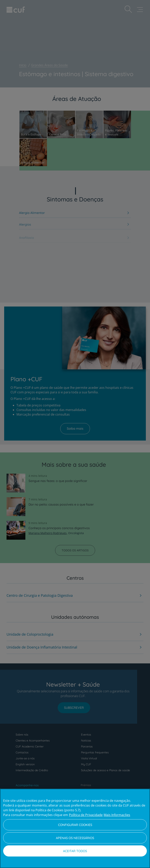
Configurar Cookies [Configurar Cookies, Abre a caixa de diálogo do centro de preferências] (75, 825)
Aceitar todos (75, 851)
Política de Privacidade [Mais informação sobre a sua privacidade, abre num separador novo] (86, 815)
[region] (75, 828)
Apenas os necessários (75, 838)
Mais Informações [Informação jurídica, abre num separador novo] (117, 815)
